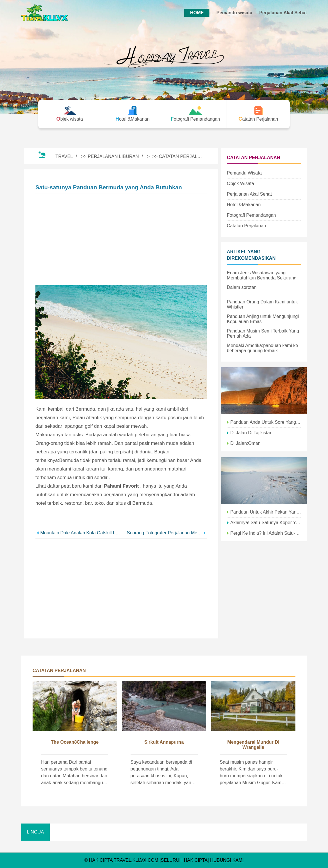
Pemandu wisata (234, 13)
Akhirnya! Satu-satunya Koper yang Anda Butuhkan (266, 523)
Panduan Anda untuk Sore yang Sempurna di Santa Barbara (266, 422)
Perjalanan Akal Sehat (283, 13)
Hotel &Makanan (244, 205)
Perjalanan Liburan (113, 156)
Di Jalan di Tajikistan (251, 433)
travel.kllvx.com (136, 860)
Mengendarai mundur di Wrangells (253, 745)
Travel (64, 156)
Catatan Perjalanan (184, 156)
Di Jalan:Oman (245, 443)
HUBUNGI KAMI (227, 860)
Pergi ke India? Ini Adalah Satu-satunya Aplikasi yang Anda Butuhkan (266, 533)
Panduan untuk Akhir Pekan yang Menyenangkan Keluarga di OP (266, 512)
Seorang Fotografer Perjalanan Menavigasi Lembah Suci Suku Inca (164, 533)
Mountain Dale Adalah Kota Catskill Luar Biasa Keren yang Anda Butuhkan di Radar (81, 533)
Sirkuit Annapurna (164, 742)
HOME (197, 13)
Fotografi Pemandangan (251, 215)
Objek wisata (240, 183)
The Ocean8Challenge (75, 742)
